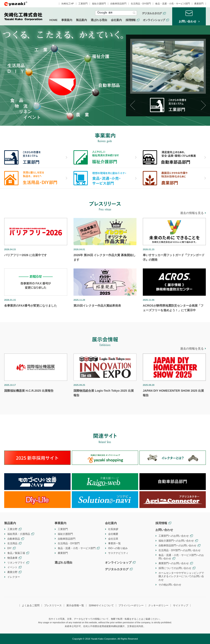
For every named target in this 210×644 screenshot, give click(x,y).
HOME (53, 20)
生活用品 (12, 543)
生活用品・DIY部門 (141, 4)
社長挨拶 (113, 529)
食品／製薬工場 (16, 553)
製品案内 (81, 20)
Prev (133, 105)
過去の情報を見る (192, 213)
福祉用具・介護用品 (19, 534)
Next (203, 105)
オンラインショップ (154, 20)
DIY (9, 548)
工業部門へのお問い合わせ (174, 536)
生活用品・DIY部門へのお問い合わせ (180, 550)
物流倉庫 (12, 558)
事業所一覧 (114, 543)
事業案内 (67, 20)
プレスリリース (53, 605)
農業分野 (12, 572)
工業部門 (83, 4)
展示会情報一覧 (75, 605)
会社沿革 (113, 539)
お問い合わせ (164, 530)
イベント (12, 567)
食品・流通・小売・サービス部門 (173, 4)
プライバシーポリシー (131, 605)
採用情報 (131, 20)
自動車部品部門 (118, 4)
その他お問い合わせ (170, 585)
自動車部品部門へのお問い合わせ (177, 546)
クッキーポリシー (158, 605)
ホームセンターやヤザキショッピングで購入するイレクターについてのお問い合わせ (181, 577)
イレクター (14, 577)
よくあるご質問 (31, 605)
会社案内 (116, 20)
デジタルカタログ (152, 13)
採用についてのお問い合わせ (175, 568)
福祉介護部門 (99, 4)
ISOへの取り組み (118, 548)
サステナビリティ (118, 553)
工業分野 (12, 529)
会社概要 (113, 534)
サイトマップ (181, 605)
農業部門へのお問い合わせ (174, 563)
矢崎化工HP (68, 4)
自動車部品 (14, 539)
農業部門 (199, 4)
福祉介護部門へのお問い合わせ (176, 541)
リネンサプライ (16, 563)
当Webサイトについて (101, 605)
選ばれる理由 (99, 20)
